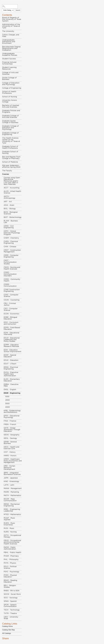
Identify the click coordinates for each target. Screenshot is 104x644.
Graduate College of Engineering (10, 134)
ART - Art (8, 202)
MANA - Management (13, 488)
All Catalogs (7, 633)
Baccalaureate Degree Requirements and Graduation (11, 48)
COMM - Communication (10, 285)
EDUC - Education (11, 360)
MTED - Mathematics (12, 515)
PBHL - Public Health (12, 553)
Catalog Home (7, 626)
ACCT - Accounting (12, 188)
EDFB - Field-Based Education (12, 328)
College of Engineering (12, 88)
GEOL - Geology (10, 438)
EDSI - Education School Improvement (12, 351)
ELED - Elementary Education (12, 380)
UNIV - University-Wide (11, 618)
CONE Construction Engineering (12, 290)
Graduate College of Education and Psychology (10, 128)
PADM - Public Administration (10, 548)
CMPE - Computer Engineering (11, 256)
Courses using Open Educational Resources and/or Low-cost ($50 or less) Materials (12, 181)
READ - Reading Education (10, 581)
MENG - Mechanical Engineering (12, 505)
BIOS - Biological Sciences (11, 213)
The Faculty (7, 171)
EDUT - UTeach (10, 364)
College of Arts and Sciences (10, 73)
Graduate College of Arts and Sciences (10, 117)
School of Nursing (10, 97)
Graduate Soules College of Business (10, 122)
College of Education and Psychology (11, 84)
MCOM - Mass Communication (10, 500)
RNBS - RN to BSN (12, 591)
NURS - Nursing (10, 532)
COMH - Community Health (12, 280)
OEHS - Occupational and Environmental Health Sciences (12, 542)
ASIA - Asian (9, 205)
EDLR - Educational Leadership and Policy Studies (12, 340)
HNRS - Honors (10, 456)
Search (18, 10)
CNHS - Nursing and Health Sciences (12, 268)
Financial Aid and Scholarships (9, 63)
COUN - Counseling (12, 300)
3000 (7, 404)
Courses (6, 174)
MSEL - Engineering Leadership (12, 510)
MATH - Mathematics (12, 496)
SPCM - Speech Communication (10, 606)
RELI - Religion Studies (10, 586)
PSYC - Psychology (11, 572)
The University (8, 31)
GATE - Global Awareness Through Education (12, 430)
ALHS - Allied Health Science (12, 192)
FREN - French (10, 424)
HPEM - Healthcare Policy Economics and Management (13, 461)
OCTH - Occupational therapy (12, 536)
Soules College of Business (9, 79)
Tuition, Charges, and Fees (11, 36)
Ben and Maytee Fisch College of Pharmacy (11, 158)
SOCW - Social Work (12, 594)
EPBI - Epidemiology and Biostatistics (12, 411)
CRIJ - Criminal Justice (10, 304)
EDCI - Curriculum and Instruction (11, 323)
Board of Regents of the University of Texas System (12, 19)
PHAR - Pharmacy (11, 556)
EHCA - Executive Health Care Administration (11, 374)
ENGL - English (10, 390)
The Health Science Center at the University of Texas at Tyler (11, 141)
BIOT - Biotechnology (13, 217)
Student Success (9, 59)
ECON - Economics (11, 314)
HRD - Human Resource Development (9, 468)
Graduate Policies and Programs (11, 111)
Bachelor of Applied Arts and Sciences (11, 106)
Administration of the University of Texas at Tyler (11, 26)
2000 (7, 400)
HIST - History (10, 452)
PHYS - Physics (10, 563)
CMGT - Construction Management (12, 251)
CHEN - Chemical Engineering (11, 242)
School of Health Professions (9, 92)
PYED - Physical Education (10, 576)
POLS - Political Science (10, 567)
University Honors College (10, 101)
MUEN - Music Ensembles (9, 524)
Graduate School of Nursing (10, 153)
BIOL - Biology (10, 209)
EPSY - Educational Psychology (12, 417)
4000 (8, 407)
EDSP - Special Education (10, 356)
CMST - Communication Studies (10, 262)
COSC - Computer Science (11, 296)
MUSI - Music (9, 528)
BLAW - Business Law (11, 222)
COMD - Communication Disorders (10, 274)
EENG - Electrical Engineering (11, 368)
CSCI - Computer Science (11, 309)
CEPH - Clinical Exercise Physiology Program (12, 233)
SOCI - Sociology (11, 598)
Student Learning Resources (9, 68)
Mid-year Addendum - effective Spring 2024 (11, 166)
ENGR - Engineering (12, 393)
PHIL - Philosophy (11, 560)
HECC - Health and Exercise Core (11, 448)
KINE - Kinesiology (11, 481)
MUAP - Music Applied (9, 519)
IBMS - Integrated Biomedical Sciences (12, 474)
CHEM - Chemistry (11, 238)
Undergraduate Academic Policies (10, 54)
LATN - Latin (9, 485)
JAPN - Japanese (11, 478)
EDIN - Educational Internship (11, 334)
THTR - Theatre (10, 613)
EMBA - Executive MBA (11, 385)
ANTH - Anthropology (9, 197)
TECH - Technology (12, 610)
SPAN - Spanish (10, 601)
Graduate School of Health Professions (10, 147)
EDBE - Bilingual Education (10, 318)
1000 (7, 397)
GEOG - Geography (12, 435)
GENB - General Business (10, 443)
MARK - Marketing (11, 492)
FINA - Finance (10, 421)
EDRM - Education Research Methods (11, 346)
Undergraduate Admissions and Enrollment (9, 42)
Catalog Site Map (8, 630)
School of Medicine (10, 162)
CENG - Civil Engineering (9, 227)
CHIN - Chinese (10, 247)
